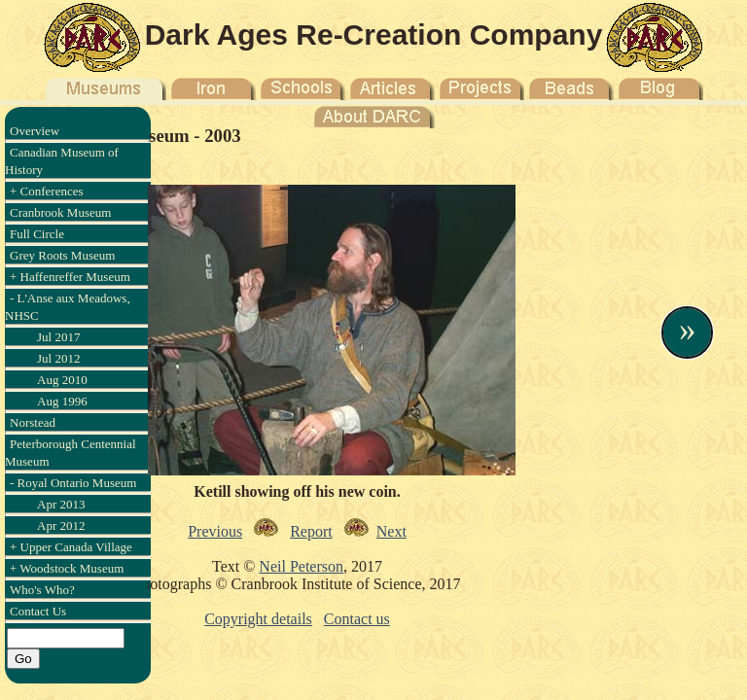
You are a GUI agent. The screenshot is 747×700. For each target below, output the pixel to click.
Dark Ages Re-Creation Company (374, 35)
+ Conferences (47, 191)
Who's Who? (42, 590)
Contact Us (38, 611)
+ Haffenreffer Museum (70, 277)
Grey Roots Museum (62, 255)
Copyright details (258, 619)
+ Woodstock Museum (67, 568)
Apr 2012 (61, 525)
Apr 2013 (61, 504)
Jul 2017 (58, 337)
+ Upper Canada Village (71, 547)
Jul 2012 (58, 358)
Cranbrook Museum (60, 212)
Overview (35, 131)
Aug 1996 (62, 401)
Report (311, 531)
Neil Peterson (301, 566)
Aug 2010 (62, 380)
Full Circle (37, 234)
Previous (215, 531)
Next (391, 531)
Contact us (357, 619)
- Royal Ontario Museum (73, 483)
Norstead (33, 422)
